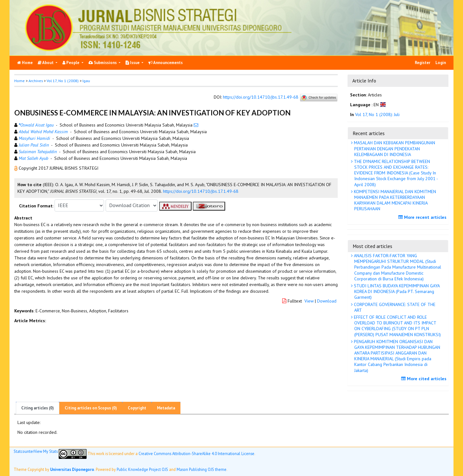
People (71, 63)
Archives (36, 81)
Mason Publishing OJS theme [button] (202, 469)
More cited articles (425, 379)
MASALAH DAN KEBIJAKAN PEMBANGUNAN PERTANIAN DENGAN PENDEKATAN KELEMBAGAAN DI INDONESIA (394, 148)
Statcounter (24, 451)
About (46, 63)
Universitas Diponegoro (72, 469)
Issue (133, 63)
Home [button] (20, 81)
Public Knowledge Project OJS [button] (142, 469)
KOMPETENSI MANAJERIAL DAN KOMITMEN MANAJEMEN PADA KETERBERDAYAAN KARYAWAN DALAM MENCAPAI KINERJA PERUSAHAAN (394, 200)
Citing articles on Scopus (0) (91, 408)
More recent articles (423, 217)
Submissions (103, 63)
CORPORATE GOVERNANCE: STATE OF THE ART (394, 307)
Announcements (166, 63)
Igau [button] (86, 81)
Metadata (166, 408)
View (309, 301)
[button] (16, 168)
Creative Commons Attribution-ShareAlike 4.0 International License (196, 453)
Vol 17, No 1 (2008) (63, 81)
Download (327, 301)
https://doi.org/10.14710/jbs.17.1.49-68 (261, 97)
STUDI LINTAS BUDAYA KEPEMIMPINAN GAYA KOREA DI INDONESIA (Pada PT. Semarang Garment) (396, 291)
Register (423, 63)
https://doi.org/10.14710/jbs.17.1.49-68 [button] (201, 191)
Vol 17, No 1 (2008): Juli (377, 114)
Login (441, 63)
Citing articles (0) (38, 408)
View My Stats (46, 451)
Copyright (137, 408)
